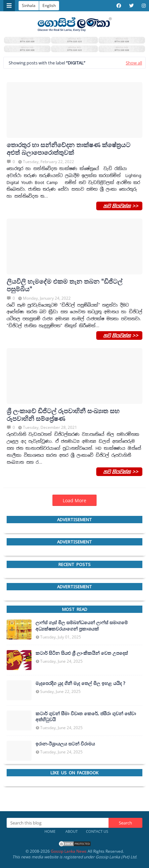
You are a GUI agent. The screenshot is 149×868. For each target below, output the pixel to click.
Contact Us (97, 831)
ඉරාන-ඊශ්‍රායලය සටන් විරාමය (65, 744)
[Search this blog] (58, 823)
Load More (74, 500)
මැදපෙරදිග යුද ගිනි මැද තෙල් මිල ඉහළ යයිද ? (80, 683)
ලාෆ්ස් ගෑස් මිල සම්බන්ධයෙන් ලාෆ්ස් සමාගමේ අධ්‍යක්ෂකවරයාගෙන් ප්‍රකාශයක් (82, 626)
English (49, 5)
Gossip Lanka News (69, 851)
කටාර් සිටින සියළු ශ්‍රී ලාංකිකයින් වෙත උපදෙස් (82, 653)
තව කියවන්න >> (119, 206)
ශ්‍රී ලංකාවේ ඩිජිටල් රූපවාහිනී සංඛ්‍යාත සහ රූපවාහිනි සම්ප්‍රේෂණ (63, 415)
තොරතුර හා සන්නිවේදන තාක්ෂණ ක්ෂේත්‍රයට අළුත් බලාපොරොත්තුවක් (69, 149)
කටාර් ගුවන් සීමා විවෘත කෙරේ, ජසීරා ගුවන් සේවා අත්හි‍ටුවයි (86, 717)
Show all (134, 63)
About (72, 831)
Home (50, 831)
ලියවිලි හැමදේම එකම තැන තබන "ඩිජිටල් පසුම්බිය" (65, 285)
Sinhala (29, 5)
